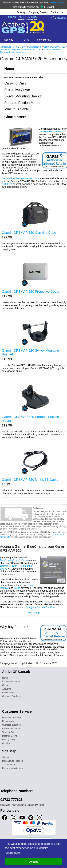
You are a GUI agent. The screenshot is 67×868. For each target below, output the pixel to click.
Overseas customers (12, 725)
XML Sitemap (9, 765)
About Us (7, 689)
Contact (6, 685)
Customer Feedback (12, 696)
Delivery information (11, 718)
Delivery (21, 12)
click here (7, 184)
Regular (4, 588)
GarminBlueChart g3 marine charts (21, 178)
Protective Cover (17, 90)
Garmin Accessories (10, 49)
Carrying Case (15, 83)
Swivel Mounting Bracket (23, 96)
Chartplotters (35, 47)
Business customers (12, 729)
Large (17, 588)
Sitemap (6, 757)
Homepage (6, 47)
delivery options (56, 2)
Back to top (33, 612)
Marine (23, 47)
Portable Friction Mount (22, 103)
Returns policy (9, 721)
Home (9, 69)
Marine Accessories (32, 49)
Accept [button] (34, 862)
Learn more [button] (13, 853)
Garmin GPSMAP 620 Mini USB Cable (30, 480)
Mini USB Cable (17, 109)
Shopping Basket (38, 12)
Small (31, 585)
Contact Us (57, 12)
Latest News (8, 693)
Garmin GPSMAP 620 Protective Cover (31, 292)
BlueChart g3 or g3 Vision (14, 560)
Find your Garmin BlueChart (41, 607)
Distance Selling (10, 736)
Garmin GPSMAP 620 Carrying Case (29, 233)
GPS (15, 47)
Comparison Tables (11, 682)
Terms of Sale (9, 732)
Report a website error (13, 768)
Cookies (6, 743)
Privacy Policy (9, 740)
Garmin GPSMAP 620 (54, 47)
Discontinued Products (13, 761)
